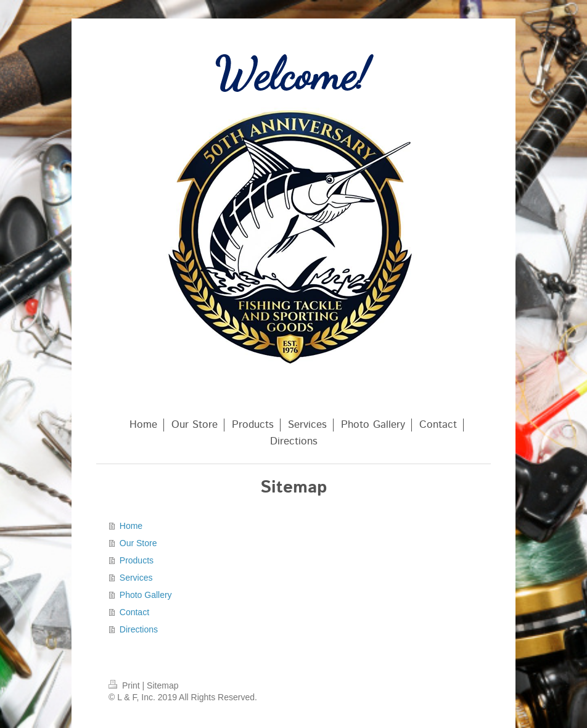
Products (137, 560)
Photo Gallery (146, 595)
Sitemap (162, 685)
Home (131, 526)
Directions (139, 629)
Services (136, 578)
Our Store (138, 543)
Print (125, 685)
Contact (134, 612)
